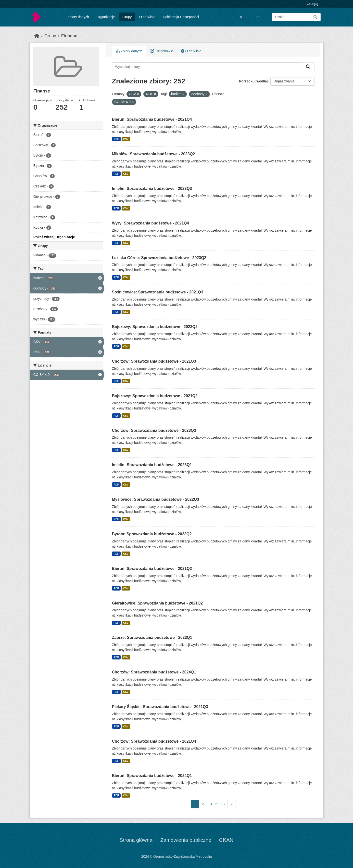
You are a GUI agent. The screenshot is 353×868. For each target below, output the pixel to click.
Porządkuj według (254, 81)
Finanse (69, 36)
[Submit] (315, 17)
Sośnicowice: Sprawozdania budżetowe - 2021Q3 (158, 292)
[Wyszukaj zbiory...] (296, 17)
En (240, 17)
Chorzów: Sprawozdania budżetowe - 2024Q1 (154, 672)
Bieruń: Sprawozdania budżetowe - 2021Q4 (152, 119)
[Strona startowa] (37, 36)
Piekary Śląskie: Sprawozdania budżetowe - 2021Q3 (160, 707)
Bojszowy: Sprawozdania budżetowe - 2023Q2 (155, 327)
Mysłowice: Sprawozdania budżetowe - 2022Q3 (156, 499)
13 (223, 804)
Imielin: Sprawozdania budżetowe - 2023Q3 (152, 189)
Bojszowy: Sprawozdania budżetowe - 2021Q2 (155, 396)
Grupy (127, 17)
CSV (126, 139)
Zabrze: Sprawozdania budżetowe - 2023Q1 (152, 638)
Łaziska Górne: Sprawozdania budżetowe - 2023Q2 (159, 258)
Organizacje (106, 17)
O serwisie (147, 17)
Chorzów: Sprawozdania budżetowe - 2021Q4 (154, 741)
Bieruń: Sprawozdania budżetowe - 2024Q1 (152, 776)
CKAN (226, 840)
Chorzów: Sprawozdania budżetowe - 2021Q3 (154, 361)
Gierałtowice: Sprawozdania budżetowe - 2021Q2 (158, 603)
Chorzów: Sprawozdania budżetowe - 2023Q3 (154, 430)
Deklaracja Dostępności (181, 17)
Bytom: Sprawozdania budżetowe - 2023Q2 (152, 534)
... (216, 802)
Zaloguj (313, 4)
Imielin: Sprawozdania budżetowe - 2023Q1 (152, 465)
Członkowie (161, 51)
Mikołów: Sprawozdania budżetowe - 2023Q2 (154, 154)
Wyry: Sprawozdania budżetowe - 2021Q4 (151, 223)
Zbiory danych (78, 17)
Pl (258, 17)
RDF (116, 139)
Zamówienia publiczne (186, 840)
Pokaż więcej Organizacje (54, 237)
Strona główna (136, 840)
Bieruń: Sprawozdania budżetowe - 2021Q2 (152, 569)
